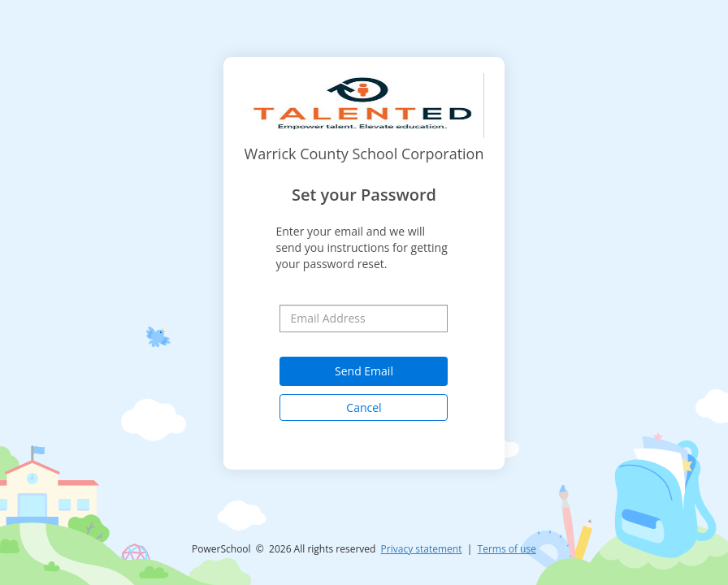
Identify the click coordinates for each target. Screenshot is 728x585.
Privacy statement (422, 549)
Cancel (364, 407)
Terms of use (507, 549)
